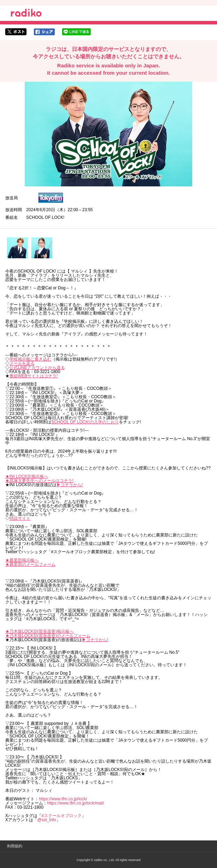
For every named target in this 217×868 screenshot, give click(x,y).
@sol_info (47, 820)
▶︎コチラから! (70, 485)
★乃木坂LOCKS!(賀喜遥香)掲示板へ (39, 631)
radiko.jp (26, 14)
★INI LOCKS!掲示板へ (27, 476)
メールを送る (22, 363)
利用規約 (15, 846)
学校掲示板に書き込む (30, 359)
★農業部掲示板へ (22, 560)
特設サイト (20, 518)
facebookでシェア (44, 32)
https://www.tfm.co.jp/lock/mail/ (76, 803)
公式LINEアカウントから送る (37, 368)
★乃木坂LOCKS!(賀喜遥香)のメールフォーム (48, 636)
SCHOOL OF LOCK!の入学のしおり (85, 422)
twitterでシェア (16, 32)
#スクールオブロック (62, 816)
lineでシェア (76, 32)
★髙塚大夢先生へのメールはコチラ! (39, 481)
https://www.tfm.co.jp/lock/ (63, 799)
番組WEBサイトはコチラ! (34, 376)
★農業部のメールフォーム (30, 564)
